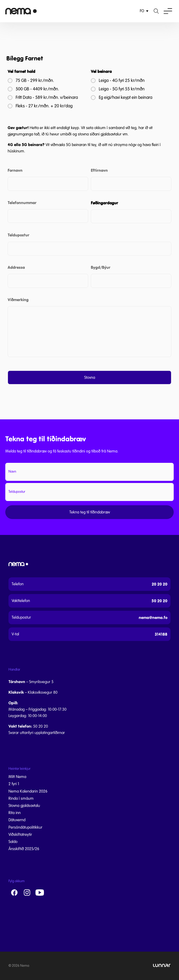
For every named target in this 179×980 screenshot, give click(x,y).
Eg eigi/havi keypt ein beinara (126, 98)
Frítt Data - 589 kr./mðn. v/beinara (47, 98)
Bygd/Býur (101, 267)
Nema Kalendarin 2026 (28, 791)
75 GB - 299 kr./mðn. (35, 81)
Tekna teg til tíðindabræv (90, 512)
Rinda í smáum (21, 798)
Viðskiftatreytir (20, 834)
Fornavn (15, 170)
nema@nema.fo (153, 618)
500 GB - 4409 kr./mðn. (37, 89)
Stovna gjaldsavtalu (24, 806)
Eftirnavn (99, 170)
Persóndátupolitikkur (25, 827)
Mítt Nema (17, 777)
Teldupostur (19, 235)
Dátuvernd (17, 820)
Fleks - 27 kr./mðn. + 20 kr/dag (44, 106)
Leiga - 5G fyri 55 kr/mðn (122, 89)
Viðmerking (18, 300)
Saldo (13, 842)
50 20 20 (159, 601)
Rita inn (15, 813)
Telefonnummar (22, 203)
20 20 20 (160, 584)
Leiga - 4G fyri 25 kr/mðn (122, 81)
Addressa (16, 267)
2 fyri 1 (14, 784)
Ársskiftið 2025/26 (24, 849)
